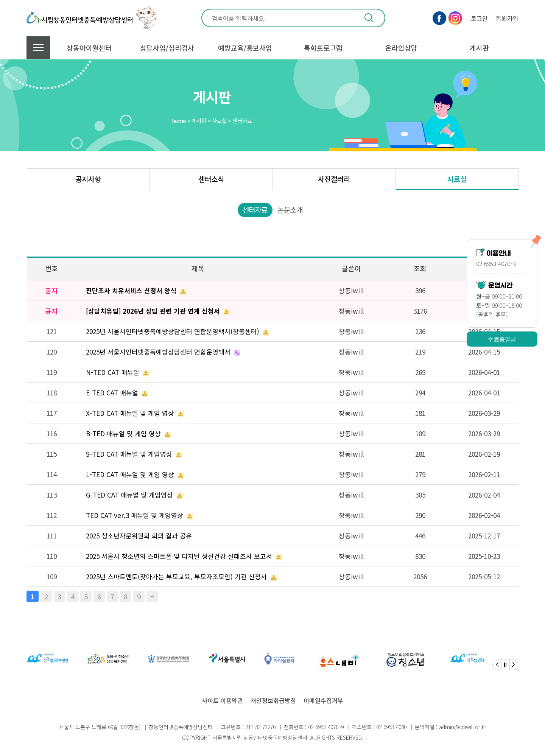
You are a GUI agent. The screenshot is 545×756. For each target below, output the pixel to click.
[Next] (514, 665)
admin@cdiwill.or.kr (463, 727)
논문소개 (290, 209)
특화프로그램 (323, 48)
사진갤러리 (334, 179)
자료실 (457, 179)
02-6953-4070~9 (326, 727)
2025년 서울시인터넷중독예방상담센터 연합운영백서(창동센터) (173, 331)
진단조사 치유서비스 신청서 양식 (131, 290)
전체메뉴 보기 (38, 48)
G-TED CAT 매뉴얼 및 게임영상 (129, 495)
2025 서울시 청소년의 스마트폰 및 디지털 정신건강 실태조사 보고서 (179, 556)
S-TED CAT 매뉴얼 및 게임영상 (129, 454)
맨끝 (152, 596)
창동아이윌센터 (89, 48)
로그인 (479, 18)
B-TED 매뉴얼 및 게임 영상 (123, 433)
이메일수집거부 (323, 700)
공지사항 (88, 179)
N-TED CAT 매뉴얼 (113, 372)
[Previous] (497, 665)
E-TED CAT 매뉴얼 (112, 393)
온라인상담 (401, 48)
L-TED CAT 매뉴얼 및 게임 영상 (130, 474)
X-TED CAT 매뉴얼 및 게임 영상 (130, 413)
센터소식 (211, 179)
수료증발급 (502, 339)
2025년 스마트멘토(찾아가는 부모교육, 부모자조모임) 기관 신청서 (176, 576)
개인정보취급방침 (273, 700)
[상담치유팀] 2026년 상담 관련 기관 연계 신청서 (153, 311)
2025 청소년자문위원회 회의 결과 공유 (139, 536)
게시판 (479, 48)
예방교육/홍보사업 (245, 48)
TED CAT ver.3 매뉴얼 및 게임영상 (135, 515)
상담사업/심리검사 (167, 48)
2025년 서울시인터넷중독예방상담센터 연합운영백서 (158, 352)
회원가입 (507, 18)
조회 (420, 268)
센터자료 (255, 209)
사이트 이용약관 (222, 700)
